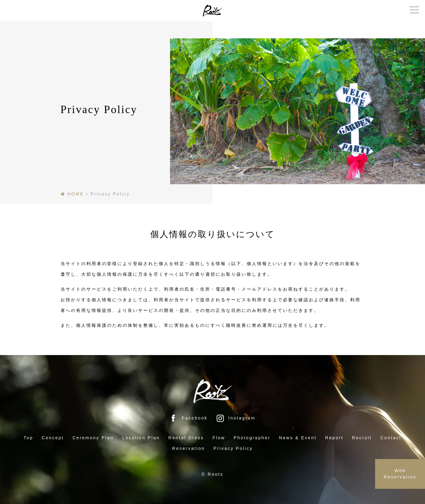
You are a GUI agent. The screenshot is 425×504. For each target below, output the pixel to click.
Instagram (236, 418)
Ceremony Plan (93, 438)
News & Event (298, 438)
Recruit (362, 438)
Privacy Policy (233, 448)
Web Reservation (400, 474)
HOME (76, 194)
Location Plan (141, 438)
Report (334, 438)
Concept (53, 438)
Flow (219, 438)
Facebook (188, 418)
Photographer (252, 438)
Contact (391, 438)
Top (29, 438)
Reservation (189, 448)
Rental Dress (186, 438)
